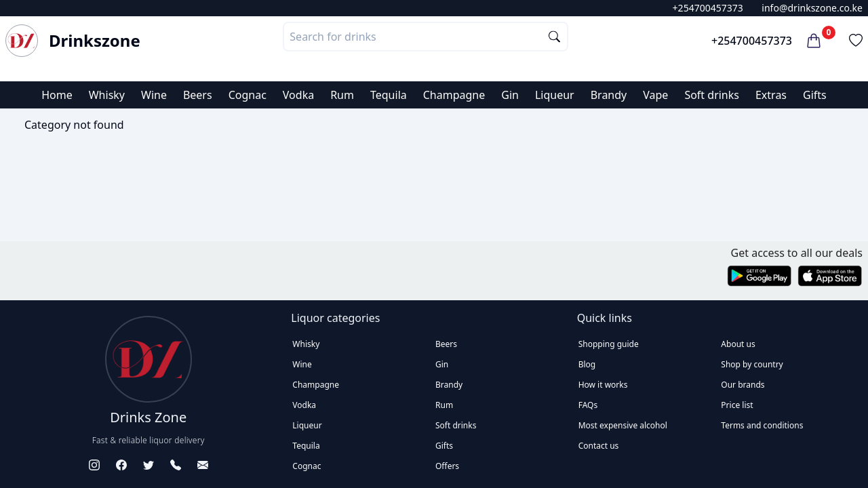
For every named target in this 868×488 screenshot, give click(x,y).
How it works (603, 385)
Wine (154, 95)
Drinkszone (95, 41)
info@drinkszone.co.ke (812, 8)
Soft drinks (712, 95)
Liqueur (555, 95)
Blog (587, 364)
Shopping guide (609, 344)
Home (57, 95)
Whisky (107, 95)
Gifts (815, 95)
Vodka (298, 95)
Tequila (389, 95)
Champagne (454, 95)
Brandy (609, 95)
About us (738, 344)
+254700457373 (708, 8)
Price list (737, 405)
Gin (510, 95)
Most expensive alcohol (623, 425)
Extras (771, 95)
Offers (447, 466)
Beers (198, 95)
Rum (342, 95)
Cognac (248, 95)
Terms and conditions (762, 425)
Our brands (743, 385)
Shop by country (752, 364)
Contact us (599, 446)
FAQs (588, 405)
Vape (655, 95)
